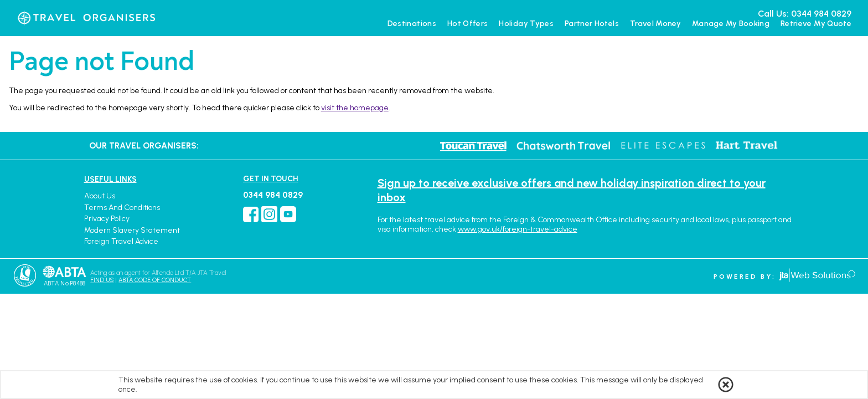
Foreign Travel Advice (121, 241)
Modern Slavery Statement (132, 230)
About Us (100, 196)
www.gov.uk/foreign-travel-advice (518, 229)
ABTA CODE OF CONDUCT (155, 280)
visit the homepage (355, 108)
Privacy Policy (107, 219)
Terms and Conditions (122, 208)
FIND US (102, 280)
